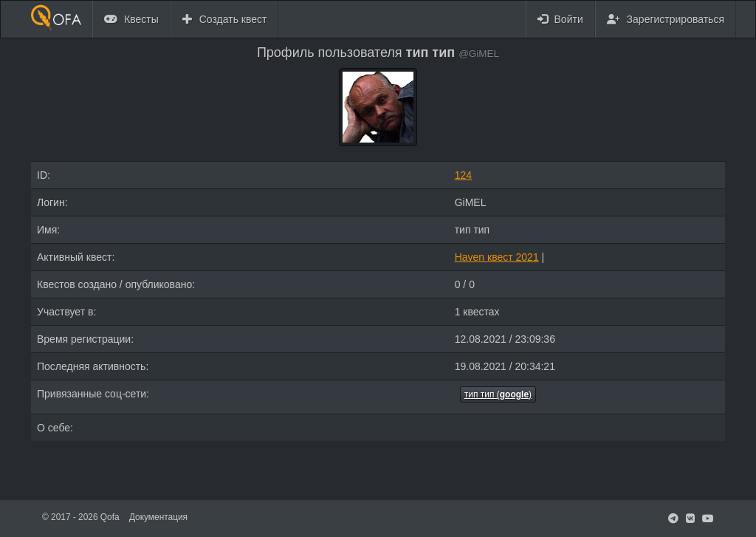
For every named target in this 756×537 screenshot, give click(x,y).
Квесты (131, 19)
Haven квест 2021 (497, 257)
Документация (158, 517)
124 (463, 175)
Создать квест (225, 19)
